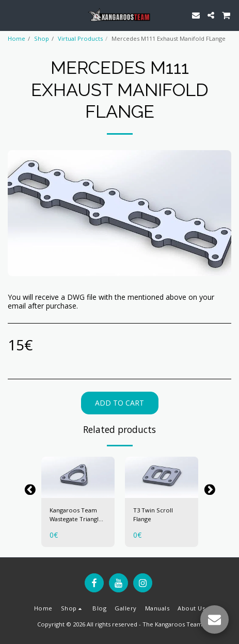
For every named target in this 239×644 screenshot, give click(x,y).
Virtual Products (80, 38)
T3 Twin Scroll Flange (153, 514)
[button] (11, 15)
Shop (42, 38)
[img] (78, 477)
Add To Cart (120, 403)
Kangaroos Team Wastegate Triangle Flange (76, 515)
